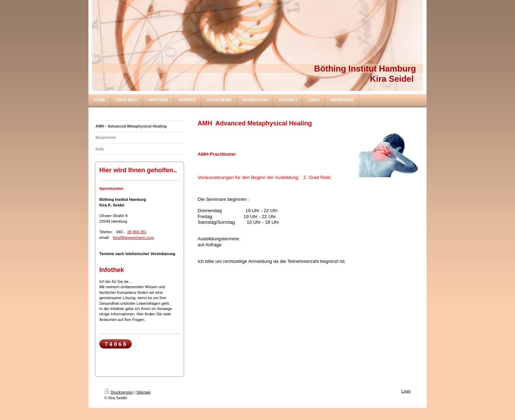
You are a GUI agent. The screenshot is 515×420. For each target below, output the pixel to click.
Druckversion (119, 392)
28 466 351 (137, 232)
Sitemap (143, 392)
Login (406, 391)
